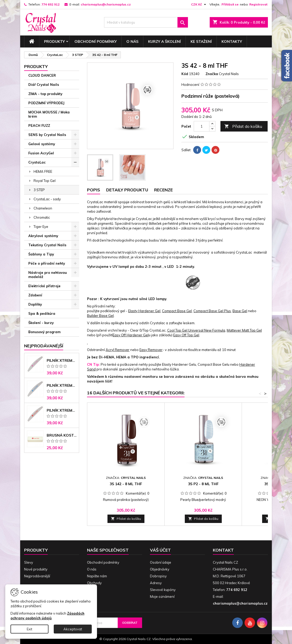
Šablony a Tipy (41, 254)
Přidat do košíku (243, 126)
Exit (29, 629)
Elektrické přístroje (44, 286)
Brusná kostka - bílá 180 (62, 435)
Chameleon (43, 208)
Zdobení (35, 295)
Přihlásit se (230, 4)
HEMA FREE (43, 171)
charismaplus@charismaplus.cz (106, 4)
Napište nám (97, 576)
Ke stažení (201, 41)
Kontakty (232, 41)
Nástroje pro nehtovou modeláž (48, 275)
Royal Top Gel (45, 181)
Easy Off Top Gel (186, 335)
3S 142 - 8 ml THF (126, 484)
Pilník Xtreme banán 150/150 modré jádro (62, 385)
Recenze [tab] (163, 190)
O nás (132, 41)
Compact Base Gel (177, 311)
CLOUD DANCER (42, 75)
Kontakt (223, 550)
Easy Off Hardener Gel (131, 335)
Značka (212, 74)
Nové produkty (36, 569)
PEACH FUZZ (39, 125)
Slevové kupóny (163, 590)
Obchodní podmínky (96, 41)
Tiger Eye (41, 227)
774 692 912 (50, 4)
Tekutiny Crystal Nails (47, 245)
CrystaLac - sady (47, 199)
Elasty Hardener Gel (144, 311)
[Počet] (202, 126)
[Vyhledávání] (146, 22)
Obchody (94, 583)
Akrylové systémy (43, 236)
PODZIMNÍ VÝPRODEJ (46, 103)
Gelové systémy (42, 144)
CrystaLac (37, 162)
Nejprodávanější (37, 576)
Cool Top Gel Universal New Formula (196, 330)
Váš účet (160, 550)
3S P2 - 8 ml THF (203, 484)
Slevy (29, 562)
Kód (185, 74)
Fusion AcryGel (41, 153)
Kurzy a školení (164, 41)
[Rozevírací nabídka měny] (199, 4)
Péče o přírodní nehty (47, 263)
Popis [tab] (94, 190)
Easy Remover (151, 350)
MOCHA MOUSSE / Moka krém (49, 114)
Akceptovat (73, 629)
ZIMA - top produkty (45, 94)
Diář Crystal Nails (44, 85)
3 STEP (39, 190)
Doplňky (35, 304)
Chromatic (42, 217)
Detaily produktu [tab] (127, 190)
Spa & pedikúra (42, 313)
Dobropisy (158, 576)
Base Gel (240, 311)
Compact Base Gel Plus (212, 311)
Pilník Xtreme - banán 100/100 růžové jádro (62, 360)
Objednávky (160, 569)
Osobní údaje (161, 562)
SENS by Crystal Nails (47, 135)
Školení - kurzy (41, 323)
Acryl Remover (118, 350)
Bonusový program (44, 332)
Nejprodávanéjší (44, 346)
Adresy (156, 583)
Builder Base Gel (100, 316)
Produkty (54, 41)
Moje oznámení (162, 596)
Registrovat (258, 4)
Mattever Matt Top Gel (244, 330)
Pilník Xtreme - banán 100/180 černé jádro (62, 410)
